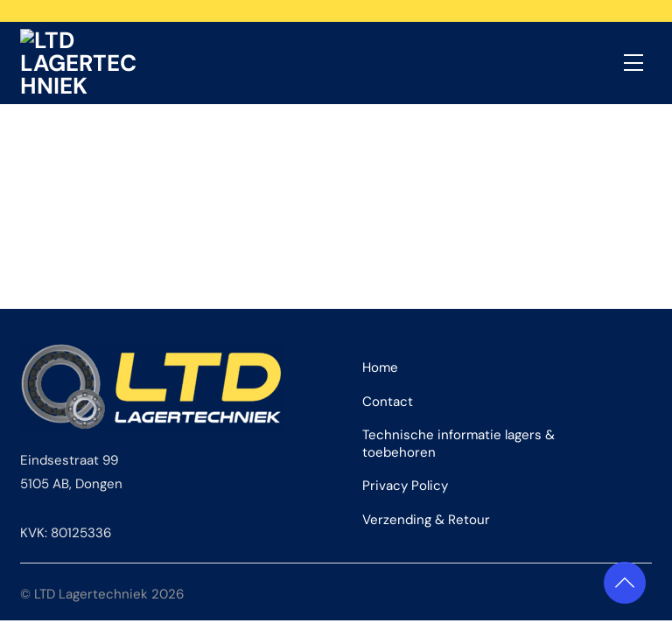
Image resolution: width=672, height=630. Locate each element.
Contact (388, 373)
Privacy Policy (405, 458)
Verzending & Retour (426, 492)
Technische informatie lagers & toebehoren (458, 416)
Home (380, 339)
